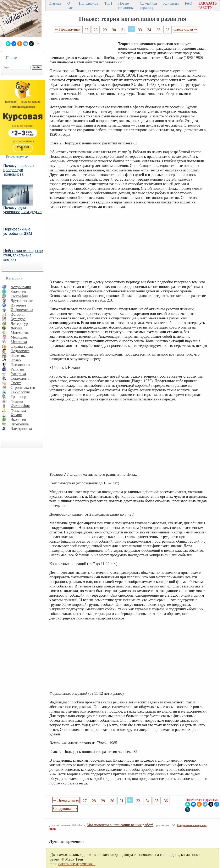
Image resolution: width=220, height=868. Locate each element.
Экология (18, 419)
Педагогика (20, 351)
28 (96, 30)
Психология (20, 365)
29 (105, 30)
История (18, 314)
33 (140, 30)
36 (168, 30)
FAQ (189, 3)
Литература (20, 323)
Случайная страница (148, 6)
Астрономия (21, 287)
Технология (20, 392)
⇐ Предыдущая (68, 29)
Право (16, 360)
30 (114, 30)
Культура (18, 319)
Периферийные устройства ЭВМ (18, 231)
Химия (16, 415)
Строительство (23, 387)
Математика (21, 333)
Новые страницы (126, 6)
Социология (21, 378)
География (19, 296)
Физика (17, 401)
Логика (16, 328)
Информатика (22, 310)
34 (149, 30)
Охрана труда (22, 346)
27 (86, 30)
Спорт (16, 383)
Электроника (21, 429)
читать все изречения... (77, 864)
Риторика (18, 374)
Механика (19, 342)
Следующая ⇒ (185, 29)
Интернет (18, 305)
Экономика (20, 424)
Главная (55, 3)
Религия (17, 369)
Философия (20, 406)
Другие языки (22, 301)
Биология (18, 291)
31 (123, 30)
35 (158, 30)
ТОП (108, 3)
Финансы (18, 410)
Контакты (171, 3)
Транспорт (19, 397)
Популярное (89, 3)
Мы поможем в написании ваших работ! (120, 825)
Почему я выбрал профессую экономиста (19, 170)
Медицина (19, 337)
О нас (70, 6)
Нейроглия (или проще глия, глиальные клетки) (23, 255)
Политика (19, 355)
